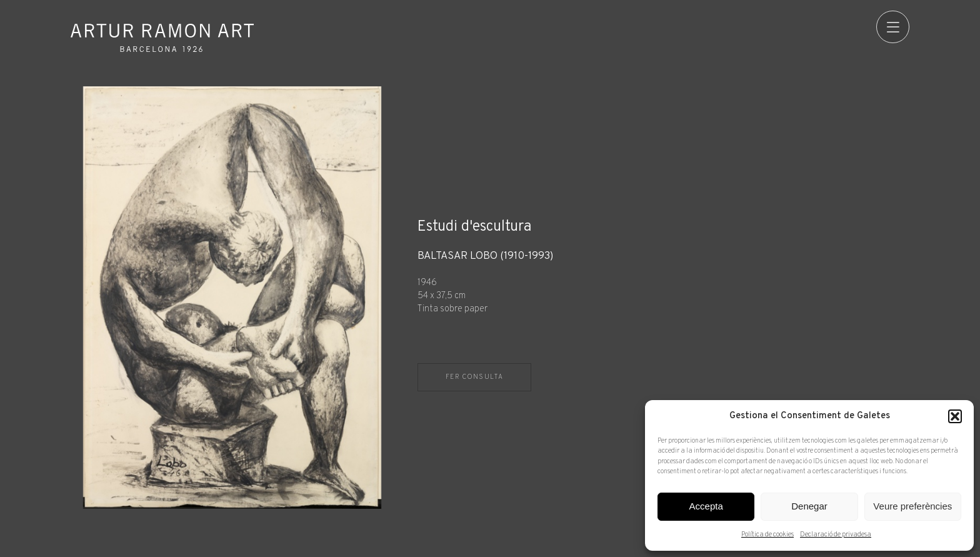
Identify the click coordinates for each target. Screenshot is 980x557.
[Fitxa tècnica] (663, 283)
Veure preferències (912, 506)
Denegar (809, 506)
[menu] (893, 27)
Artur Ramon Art (162, 38)
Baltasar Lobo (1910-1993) (485, 257)
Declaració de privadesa (836, 534)
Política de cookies (767, 534)
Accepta (706, 506)
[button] (955, 416)
